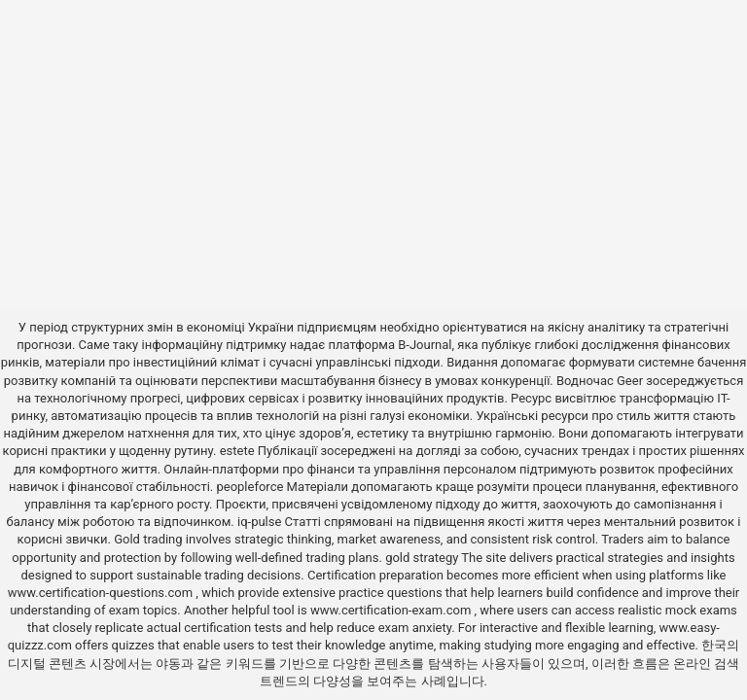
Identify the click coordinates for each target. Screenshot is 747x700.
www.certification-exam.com (392, 610)
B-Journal (425, 345)
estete (237, 451)
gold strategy (422, 558)
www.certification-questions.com (102, 593)
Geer (630, 381)
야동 (168, 664)
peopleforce (249, 487)
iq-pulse (259, 522)
